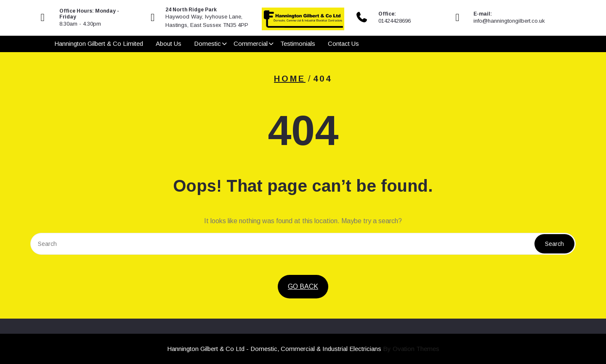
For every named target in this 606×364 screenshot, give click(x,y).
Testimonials (298, 44)
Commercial (251, 44)
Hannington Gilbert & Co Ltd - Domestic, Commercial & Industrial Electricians (303, 349)
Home (290, 79)
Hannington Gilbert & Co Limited (99, 44)
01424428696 (395, 21)
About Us (169, 44)
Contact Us (343, 44)
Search (554, 244)
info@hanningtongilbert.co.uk (509, 21)
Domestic (207, 44)
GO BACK (303, 286)
